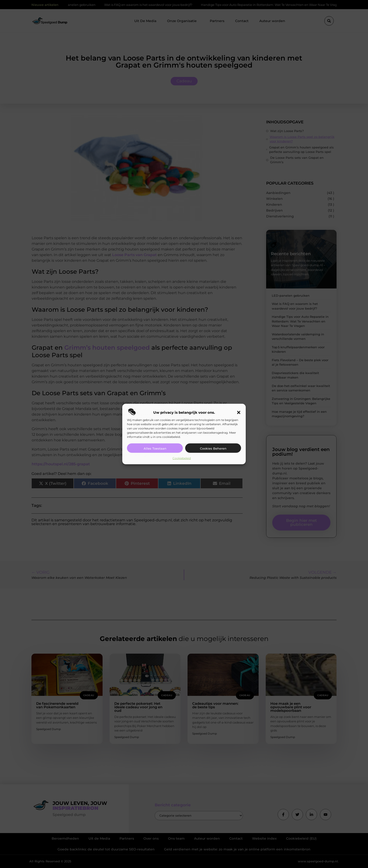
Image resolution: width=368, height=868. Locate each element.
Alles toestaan (155, 448)
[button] (239, 413)
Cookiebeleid (182, 458)
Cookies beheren (213, 448)
